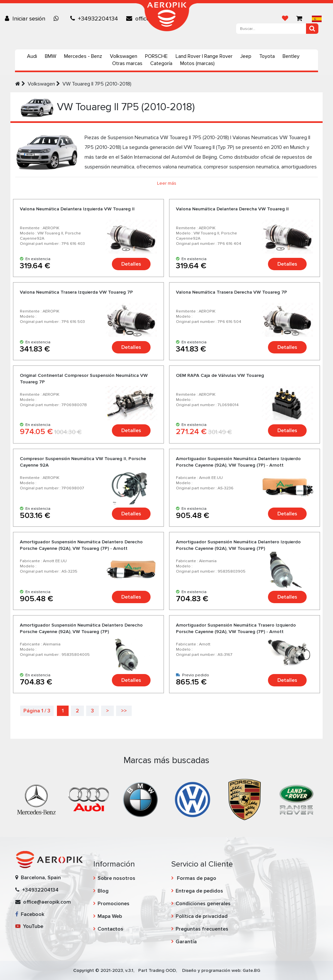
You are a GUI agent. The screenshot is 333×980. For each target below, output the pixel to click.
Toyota (267, 56)
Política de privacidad (202, 916)
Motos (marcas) (197, 63)
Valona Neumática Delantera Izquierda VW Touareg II (77, 209)
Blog (103, 891)
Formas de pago (196, 878)
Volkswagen (124, 56)
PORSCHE (156, 56)
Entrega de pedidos (199, 891)
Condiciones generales (203, 904)
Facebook (30, 914)
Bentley (291, 56)
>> (124, 711)
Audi (32, 56)
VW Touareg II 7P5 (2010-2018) (97, 84)
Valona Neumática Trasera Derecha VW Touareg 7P (232, 292)
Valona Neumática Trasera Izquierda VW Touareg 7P (76, 292)
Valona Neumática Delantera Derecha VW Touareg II (232, 209)
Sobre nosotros (116, 878)
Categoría (161, 63)
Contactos (110, 929)
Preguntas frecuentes (202, 929)
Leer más (167, 183)
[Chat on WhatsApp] (58, 19)
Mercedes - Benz (83, 56)
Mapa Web (110, 916)
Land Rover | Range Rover (204, 56)
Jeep (246, 56)
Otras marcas (127, 63)
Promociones (113, 904)
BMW (51, 56)
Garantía (186, 942)
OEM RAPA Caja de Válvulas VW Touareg (220, 375)
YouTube (29, 926)
